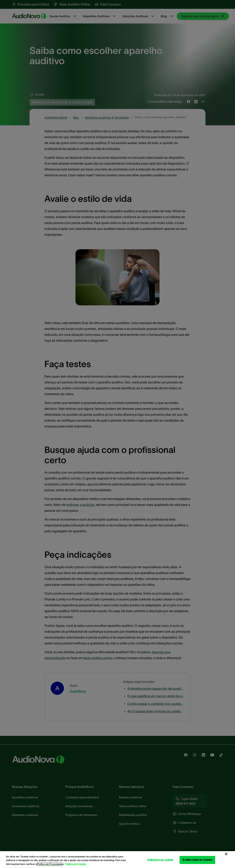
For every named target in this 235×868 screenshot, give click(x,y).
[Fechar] (226, 854)
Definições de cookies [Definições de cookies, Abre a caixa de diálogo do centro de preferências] (160, 860)
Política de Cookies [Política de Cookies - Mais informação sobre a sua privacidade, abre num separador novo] (76, 864)
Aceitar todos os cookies (197, 860)
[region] (117, 860)
